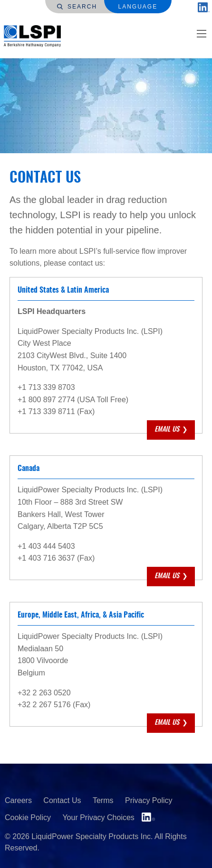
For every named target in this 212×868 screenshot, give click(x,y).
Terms (103, 800)
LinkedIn (148, 817)
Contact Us (62, 800)
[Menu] (202, 34)
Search (77, 7)
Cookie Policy (28, 817)
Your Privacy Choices (98, 817)
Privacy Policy (149, 800)
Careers (18, 800)
